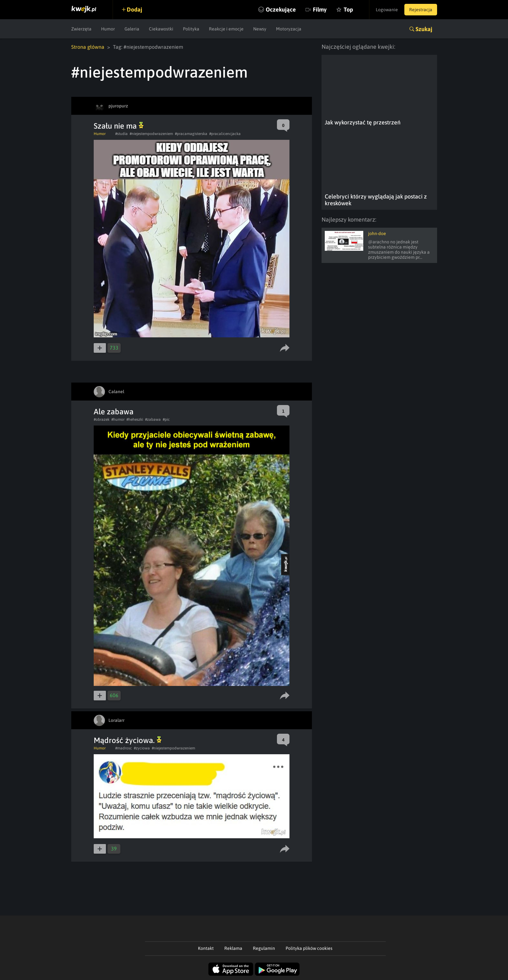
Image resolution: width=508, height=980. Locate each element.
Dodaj (134, 9)
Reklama (233, 948)
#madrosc (124, 748)
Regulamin (264, 948)
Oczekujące (281, 9)
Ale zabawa (114, 412)
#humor (118, 419)
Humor (108, 29)
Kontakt (206, 948)
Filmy (320, 9)
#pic (166, 419)
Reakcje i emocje (226, 29)
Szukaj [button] (424, 29)
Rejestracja (421, 10)
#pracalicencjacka (225, 134)
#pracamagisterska (191, 134)
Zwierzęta (81, 29)
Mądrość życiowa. (128, 740)
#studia (121, 134)
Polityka (191, 29)
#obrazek (102, 419)
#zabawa (153, 419)
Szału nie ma (119, 126)
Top (348, 9)
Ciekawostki (161, 29)
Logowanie (387, 10)
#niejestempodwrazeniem (151, 134)
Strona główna (88, 47)
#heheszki (135, 419)
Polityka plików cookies (309, 948)
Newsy (260, 29)
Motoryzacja (289, 29)
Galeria (132, 29)
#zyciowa (142, 748)
